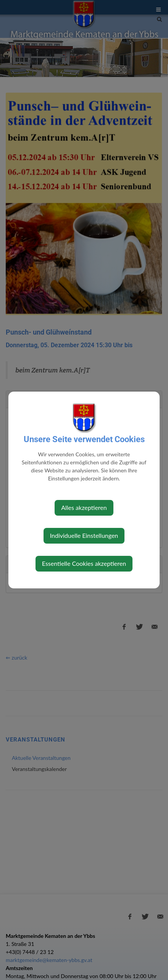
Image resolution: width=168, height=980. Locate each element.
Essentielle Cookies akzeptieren (84, 563)
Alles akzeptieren (84, 507)
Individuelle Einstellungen (84, 535)
